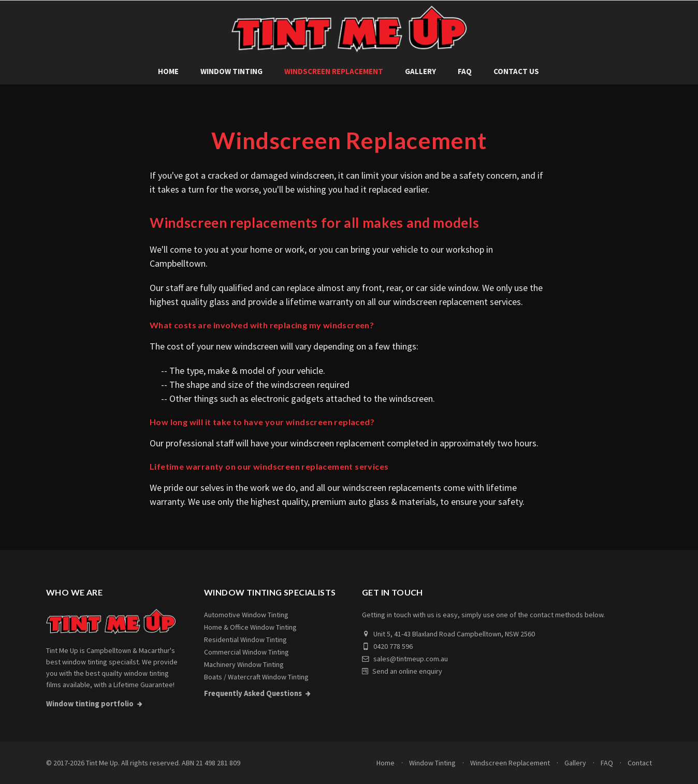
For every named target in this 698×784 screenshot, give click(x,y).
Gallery (420, 71)
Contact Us (516, 71)
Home (168, 71)
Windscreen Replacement (334, 71)
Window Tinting (231, 71)
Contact (640, 763)
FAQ (465, 71)
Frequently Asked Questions (253, 693)
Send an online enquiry (402, 671)
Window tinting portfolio (90, 704)
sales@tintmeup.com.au (405, 659)
